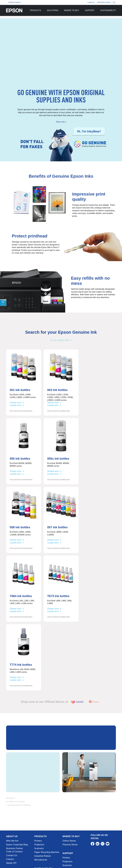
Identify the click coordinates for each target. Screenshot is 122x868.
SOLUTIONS (52, 10)
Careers (10, 819)
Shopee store (17, 403)
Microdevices (41, 820)
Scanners (39, 808)
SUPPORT (90, 10)
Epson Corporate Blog (17, 805)
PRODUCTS (35, 10)
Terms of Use (94, 860)
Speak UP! (11, 823)
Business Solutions (15, 836)
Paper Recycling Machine (47, 812)
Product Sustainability (45, 841)
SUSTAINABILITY (108, 10)
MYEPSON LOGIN (103, 2)
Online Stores (69, 801)
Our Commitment (43, 833)
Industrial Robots (43, 816)
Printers (38, 801)
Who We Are (12, 801)
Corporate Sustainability (46, 837)
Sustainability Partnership (47, 844)
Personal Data (107, 860)
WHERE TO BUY (72, 10)
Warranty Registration (73, 833)
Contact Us (91, 2)
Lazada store (17, 405)
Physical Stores (70, 805)
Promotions (81, 860)
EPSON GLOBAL (14, 2)
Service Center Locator (74, 829)
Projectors (39, 805)
